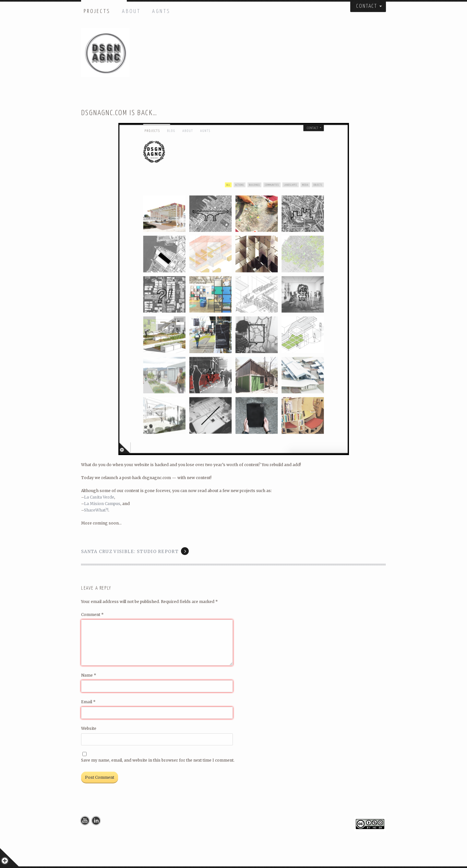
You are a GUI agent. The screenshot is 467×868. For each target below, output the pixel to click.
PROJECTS (97, 12)
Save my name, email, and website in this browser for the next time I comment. (158, 760)
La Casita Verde (99, 497)
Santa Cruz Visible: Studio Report (130, 552)
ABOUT (131, 12)
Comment (92, 615)
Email (88, 702)
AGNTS (161, 12)
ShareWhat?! (96, 510)
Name (89, 675)
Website (89, 728)
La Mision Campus (102, 504)
